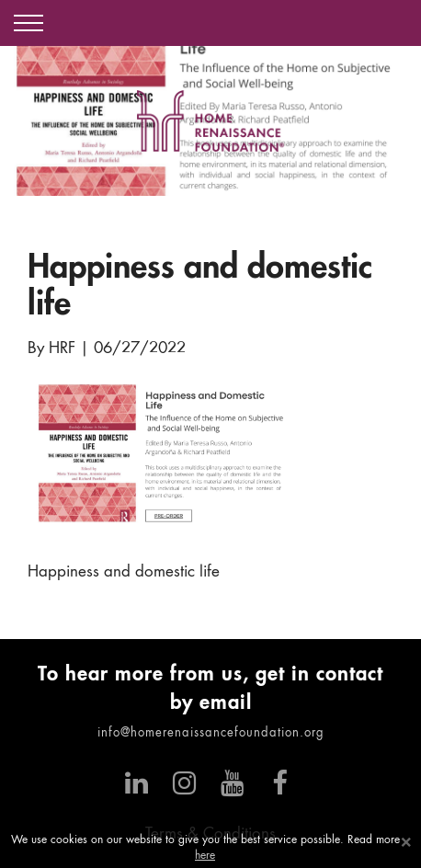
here (205, 856)
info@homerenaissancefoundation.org (211, 733)
